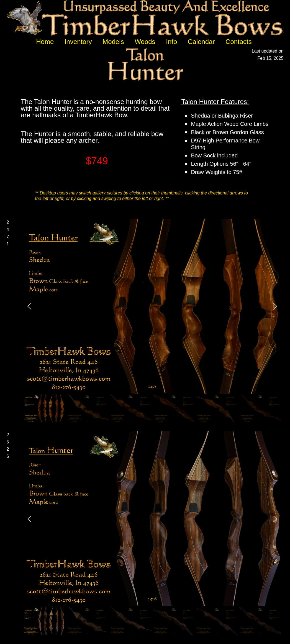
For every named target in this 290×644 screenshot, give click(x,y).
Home (45, 42)
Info (171, 42)
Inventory (78, 42)
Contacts (239, 42)
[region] (152, 321)
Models (113, 42)
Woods (145, 42)
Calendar (201, 42)
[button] (29, 306)
